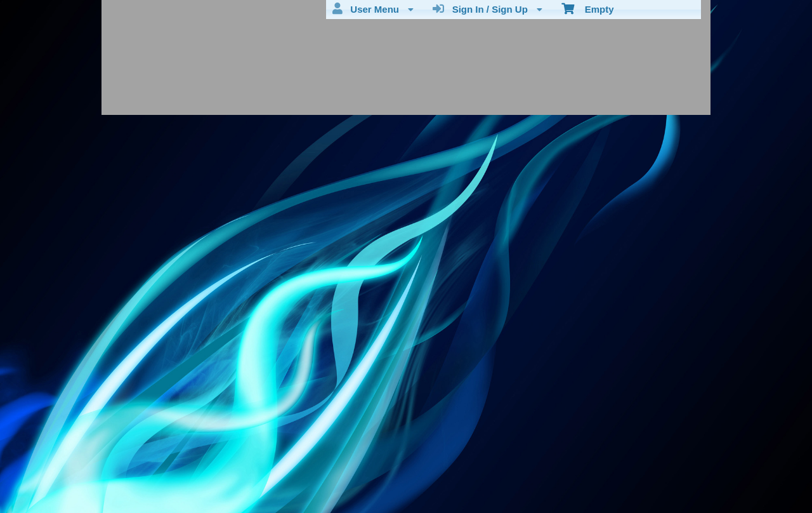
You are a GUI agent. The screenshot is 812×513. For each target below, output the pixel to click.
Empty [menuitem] (588, 8)
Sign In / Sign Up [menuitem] (488, 9)
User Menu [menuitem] (373, 9)
